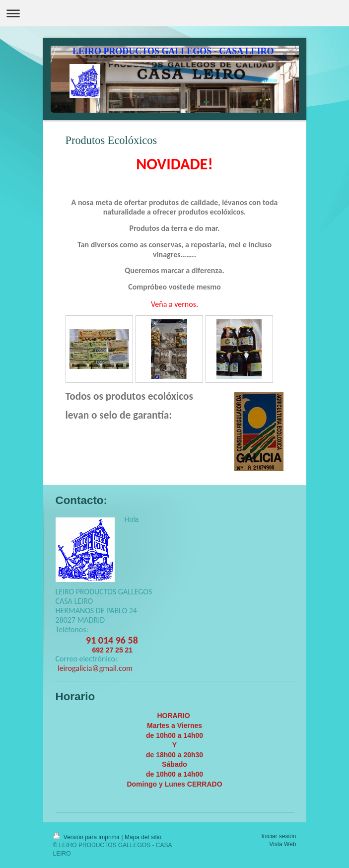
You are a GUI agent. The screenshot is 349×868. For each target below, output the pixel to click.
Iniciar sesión (279, 836)
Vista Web (282, 844)
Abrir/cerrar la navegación (174, 13)
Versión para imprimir (87, 837)
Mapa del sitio (143, 837)
